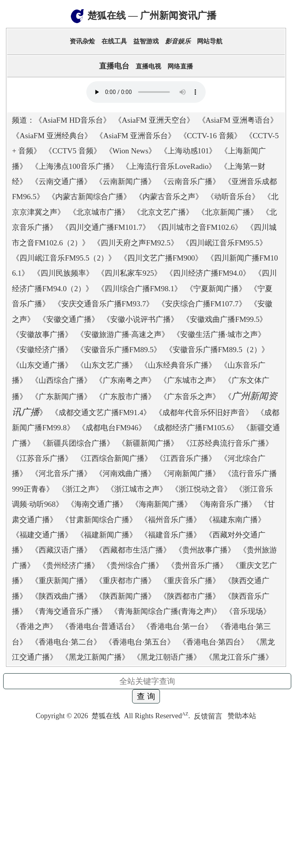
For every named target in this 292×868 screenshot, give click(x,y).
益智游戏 (146, 41)
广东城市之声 (190, 380)
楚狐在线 (106, 716)
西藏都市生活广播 (133, 550)
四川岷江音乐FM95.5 (224, 243)
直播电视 (148, 66)
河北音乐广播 (61, 473)
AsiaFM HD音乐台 (72, 120)
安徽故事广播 (42, 334)
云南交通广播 (61, 181)
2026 (81, 716)
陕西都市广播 (190, 596)
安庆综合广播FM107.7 (202, 304)
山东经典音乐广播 (178, 365)
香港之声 (35, 626)
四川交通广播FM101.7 (106, 227)
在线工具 (114, 41)
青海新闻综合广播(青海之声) (166, 611)
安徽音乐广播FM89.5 (119, 350)
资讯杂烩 (82, 41)
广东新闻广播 (61, 397)
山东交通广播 (42, 365)
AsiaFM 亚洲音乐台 (135, 136)
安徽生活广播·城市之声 (219, 334)
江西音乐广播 (186, 458)
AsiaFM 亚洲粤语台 (238, 120)
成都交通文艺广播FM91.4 (101, 412)
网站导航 (210, 41)
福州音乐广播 (171, 520)
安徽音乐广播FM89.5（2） (217, 350)
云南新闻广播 (125, 181)
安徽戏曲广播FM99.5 (225, 319)
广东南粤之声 (125, 380)
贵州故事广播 (205, 550)
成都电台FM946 (112, 428)
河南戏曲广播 (125, 473)
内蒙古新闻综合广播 (89, 197)
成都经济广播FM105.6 (194, 428)
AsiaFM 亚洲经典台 (52, 136)
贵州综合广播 (133, 565)
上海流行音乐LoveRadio (169, 166)
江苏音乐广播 (42, 458)
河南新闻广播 (190, 473)
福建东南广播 (235, 520)
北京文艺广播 (163, 212)
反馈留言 (209, 716)
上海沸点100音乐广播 (75, 166)
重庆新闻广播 (61, 581)
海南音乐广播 (226, 504)
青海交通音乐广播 (69, 611)
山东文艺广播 (107, 365)
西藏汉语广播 (61, 550)
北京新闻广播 (228, 212)
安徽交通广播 (69, 319)
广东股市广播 (125, 397)
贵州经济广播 (69, 565)
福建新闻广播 (107, 535)
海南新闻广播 (162, 504)
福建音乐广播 (171, 535)
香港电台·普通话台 (100, 626)
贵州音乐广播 (197, 565)
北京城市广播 (99, 212)
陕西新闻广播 (125, 596)
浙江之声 (80, 489)
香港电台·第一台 (177, 626)
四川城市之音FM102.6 (198, 227)
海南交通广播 (97, 504)
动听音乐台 (233, 197)
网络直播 (180, 66)
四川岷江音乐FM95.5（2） (64, 258)
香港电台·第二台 (66, 642)
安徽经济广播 (42, 350)
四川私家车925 (129, 273)
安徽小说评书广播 (140, 319)
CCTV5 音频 (73, 151)
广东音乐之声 (190, 397)
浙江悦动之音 (201, 489)
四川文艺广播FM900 (161, 258)
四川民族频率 (63, 273)
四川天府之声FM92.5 (135, 243)
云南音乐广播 (190, 181)
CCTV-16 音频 (210, 136)
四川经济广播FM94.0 (208, 273)
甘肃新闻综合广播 (99, 520)
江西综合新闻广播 (114, 458)
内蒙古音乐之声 (169, 197)
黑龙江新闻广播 (95, 657)
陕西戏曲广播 (61, 596)
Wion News (130, 151)
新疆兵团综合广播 (76, 443)
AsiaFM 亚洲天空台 (154, 120)
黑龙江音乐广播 (239, 657)
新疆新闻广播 (148, 443)
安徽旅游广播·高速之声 (123, 334)
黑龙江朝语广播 (167, 657)
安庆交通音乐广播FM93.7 (104, 304)
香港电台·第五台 (140, 642)
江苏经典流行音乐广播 (228, 443)
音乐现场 (248, 611)
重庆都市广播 (125, 581)
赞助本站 (242, 716)
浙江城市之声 (137, 489)
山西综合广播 (61, 380)
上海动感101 (188, 151)
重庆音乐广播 (190, 581)
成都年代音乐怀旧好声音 (204, 412)
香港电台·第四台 (214, 642)
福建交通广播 (42, 535)
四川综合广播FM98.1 (139, 289)
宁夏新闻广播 (216, 289)
